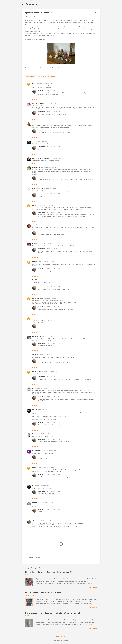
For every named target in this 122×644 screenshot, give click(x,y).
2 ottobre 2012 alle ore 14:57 (51, 103)
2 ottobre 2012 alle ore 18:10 (53, 112)
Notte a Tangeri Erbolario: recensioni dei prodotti (43, 593)
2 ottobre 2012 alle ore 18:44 (44, 243)
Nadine (35, 409)
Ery (33, 388)
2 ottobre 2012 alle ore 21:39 (51, 298)
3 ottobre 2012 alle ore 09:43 (42, 388)
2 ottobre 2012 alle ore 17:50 (51, 188)
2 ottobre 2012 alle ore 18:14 (53, 212)
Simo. (34, 123)
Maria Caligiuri (37, 371)
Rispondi (35, 100)
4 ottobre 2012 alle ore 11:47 (53, 474)
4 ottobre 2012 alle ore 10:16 (46, 503)
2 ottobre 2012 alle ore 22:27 (51, 336)
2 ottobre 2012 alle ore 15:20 (57, 158)
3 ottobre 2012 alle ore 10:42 (44, 434)
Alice (34, 521)
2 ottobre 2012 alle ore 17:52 (46, 205)
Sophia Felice (37, 451)
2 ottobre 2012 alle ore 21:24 (53, 287)
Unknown (35, 205)
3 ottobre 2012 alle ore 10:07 (45, 410)
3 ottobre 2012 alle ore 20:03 (46, 467)
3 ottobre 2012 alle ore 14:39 (53, 422)
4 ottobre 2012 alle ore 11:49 (53, 509)
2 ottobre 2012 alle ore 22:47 (49, 371)
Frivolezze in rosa (38, 188)
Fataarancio (32, 4)
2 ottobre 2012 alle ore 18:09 (53, 90)
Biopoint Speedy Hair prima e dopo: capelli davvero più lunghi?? (48, 572)
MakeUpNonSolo (38, 298)
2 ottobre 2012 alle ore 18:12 (53, 177)
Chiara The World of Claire (41, 158)
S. (33, 141)
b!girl (34, 243)
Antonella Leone (37, 336)
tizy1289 (35, 280)
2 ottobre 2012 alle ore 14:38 (44, 83)
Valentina (35, 225)
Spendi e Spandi (37, 103)
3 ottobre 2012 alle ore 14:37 (53, 343)
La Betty (35, 502)
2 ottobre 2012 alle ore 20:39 (45, 280)
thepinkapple (36, 167)
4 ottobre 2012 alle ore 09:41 (42, 486)
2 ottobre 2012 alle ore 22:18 (46, 318)
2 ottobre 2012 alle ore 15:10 (42, 141)
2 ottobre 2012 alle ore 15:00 (44, 123)
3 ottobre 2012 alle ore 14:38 (53, 377)
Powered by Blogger (61, 637)
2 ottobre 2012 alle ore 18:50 (46, 262)
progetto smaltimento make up (47, 76)
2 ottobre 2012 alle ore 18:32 (46, 225)
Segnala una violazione (61, 640)
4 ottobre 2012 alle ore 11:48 (53, 491)
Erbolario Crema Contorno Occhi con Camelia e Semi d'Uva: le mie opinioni (52, 613)
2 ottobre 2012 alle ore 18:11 (53, 130)
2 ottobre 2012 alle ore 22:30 (46, 355)
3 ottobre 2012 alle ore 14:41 (53, 439)
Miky (34, 434)
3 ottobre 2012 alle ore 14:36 (53, 307)
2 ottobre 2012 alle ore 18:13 (53, 194)
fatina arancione (31, 76)
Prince (34, 83)
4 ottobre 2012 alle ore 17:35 (44, 521)
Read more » (92, 587)
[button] (96, 13)
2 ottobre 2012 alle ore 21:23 (53, 249)
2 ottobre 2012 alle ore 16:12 (49, 167)
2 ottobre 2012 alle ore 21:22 (53, 232)
